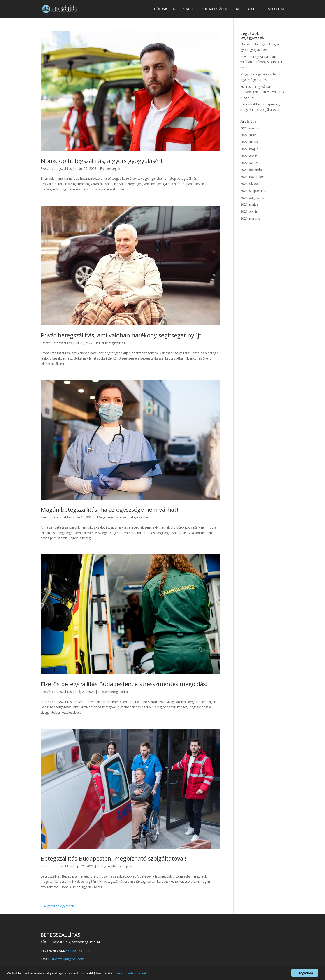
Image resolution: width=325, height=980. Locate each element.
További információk (131, 973)
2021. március (251, 218)
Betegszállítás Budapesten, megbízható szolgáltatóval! (113, 858)
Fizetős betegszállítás (114, 692)
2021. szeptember (253, 191)
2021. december (252, 170)
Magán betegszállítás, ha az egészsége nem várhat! (109, 509)
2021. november (252, 177)
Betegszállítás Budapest (115, 866)
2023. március (251, 128)
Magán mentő (107, 517)
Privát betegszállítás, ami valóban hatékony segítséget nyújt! (122, 335)
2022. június (249, 142)
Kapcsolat (275, 9)
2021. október (251, 184)
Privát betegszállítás (110, 343)
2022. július (248, 135)
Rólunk (161, 9)
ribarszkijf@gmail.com (68, 959)
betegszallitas (62, 168)
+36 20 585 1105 (78, 951)
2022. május (249, 149)
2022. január (249, 163)
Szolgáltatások (214, 9)
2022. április (249, 156)
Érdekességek (247, 9)
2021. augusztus (252, 198)
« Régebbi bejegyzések (57, 906)
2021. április (249, 211)
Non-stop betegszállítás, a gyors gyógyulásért (102, 161)
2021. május (249, 204)
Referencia (183, 9)
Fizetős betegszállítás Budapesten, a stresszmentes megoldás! (124, 684)
